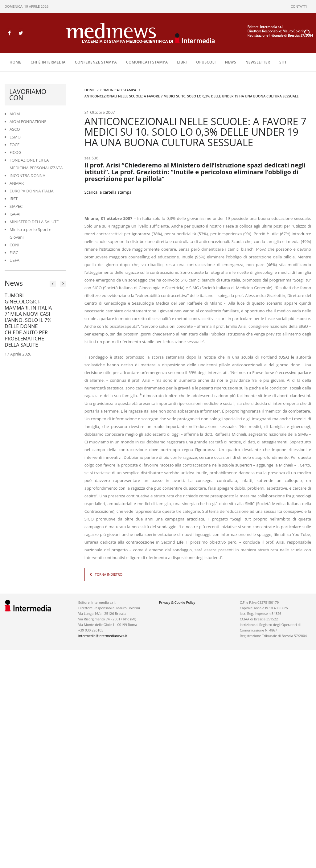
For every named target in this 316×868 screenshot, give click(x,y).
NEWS (231, 62)
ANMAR (17, 183)
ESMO (15, 137)
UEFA (14, 260)
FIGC (14, 253)
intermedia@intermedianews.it (103, 636)
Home (15, 62)
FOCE (14, 145)
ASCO (15, 129)
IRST (14, 199)
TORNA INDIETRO (109, 574)
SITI (283, 62)
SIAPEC (16, 206)
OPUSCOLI (206, 62)
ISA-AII (16, 214)
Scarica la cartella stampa (108, 192)
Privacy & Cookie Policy (177, 602)
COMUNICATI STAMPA (147, 62)
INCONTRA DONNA (27, 175)
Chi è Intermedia (48, 62)
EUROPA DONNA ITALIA (32, 191)
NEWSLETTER (258, 62)
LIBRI (182, 62)
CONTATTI (299, 6)
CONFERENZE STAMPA (96, 62)
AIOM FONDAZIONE (28, 121)
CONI (14, 245)
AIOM (15, 114)
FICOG (15, 152)
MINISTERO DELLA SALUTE (34, 222)
